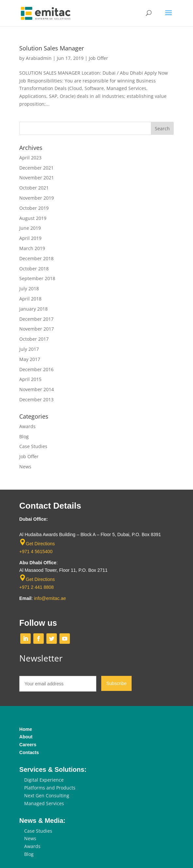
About (26, 737)
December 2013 (36, 399)
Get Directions (40, 544)
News (25, 467)
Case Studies (33, 446)
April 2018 (30, 299)
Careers (28, 745)
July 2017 (29, 349)
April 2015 (30, 379)
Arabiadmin (39, 58)
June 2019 (30, 228)
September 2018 (37, 278)
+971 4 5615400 (36, 552)
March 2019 (32, 248)
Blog (24, 436)
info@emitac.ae (50, 598)
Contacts (29, 752)
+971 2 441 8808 (37, 587)
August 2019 (33, 218)
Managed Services (44, 803)
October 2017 (34, 339)
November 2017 (37, 329)
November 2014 (37, 389)
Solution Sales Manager (52, 48)
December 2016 (36, 369)
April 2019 (30, 238)
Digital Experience (44, 780)
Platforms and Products (50, 788)
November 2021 (37, 178)
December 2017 (36, 319)
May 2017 (30, 359)
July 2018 (29, 289)
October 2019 (34, 208)
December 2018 (36, 258)
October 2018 (34, 269)
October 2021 (34, 188)
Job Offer (98, 58)
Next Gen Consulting (47, 796)
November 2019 (37, 198)
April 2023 (30, 158)
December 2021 (36, 168)
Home (26, 729)
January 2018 (33, 309)
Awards (27, 426)
